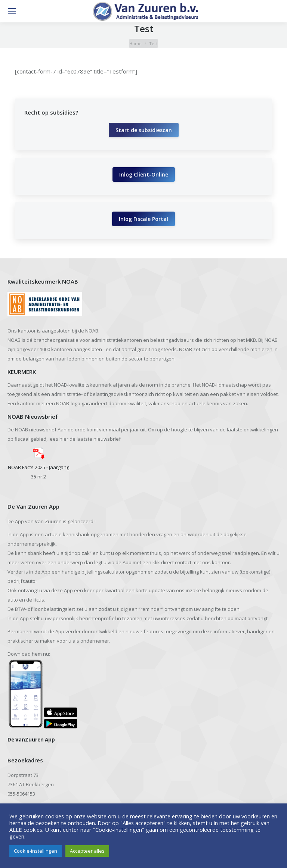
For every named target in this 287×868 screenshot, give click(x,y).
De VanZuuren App (31, 740)
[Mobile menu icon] (12, 11)
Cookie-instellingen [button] (36, 851)
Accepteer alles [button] (87, 851)
